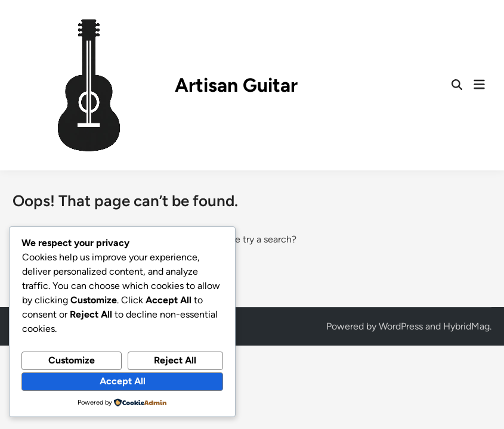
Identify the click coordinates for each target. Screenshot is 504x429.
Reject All (175, 360)
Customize (72, 360)
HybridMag (466, 326)
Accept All (123, 381)
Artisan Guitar (236, 85)
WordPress (401, 326)
